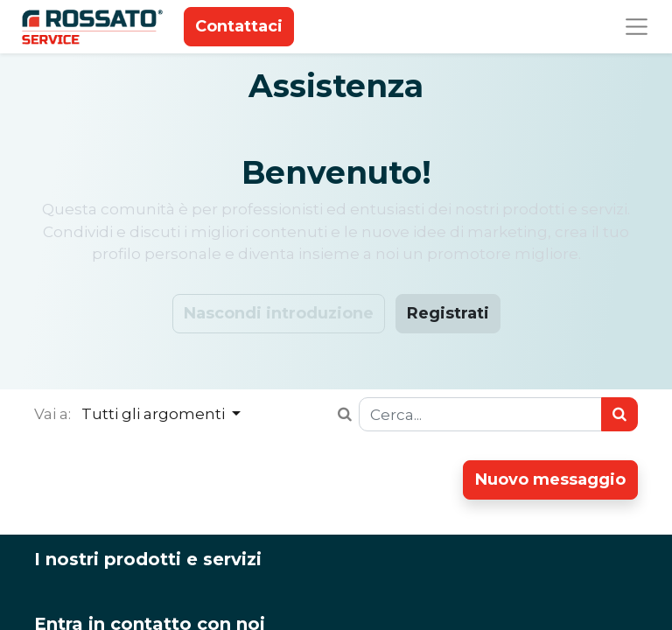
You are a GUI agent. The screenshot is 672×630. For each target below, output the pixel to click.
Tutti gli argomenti (155, 414)
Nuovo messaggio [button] (550, 479)
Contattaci (239, 26)
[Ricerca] (619, 415)
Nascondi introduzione (279, 313)
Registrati (448, 313)
